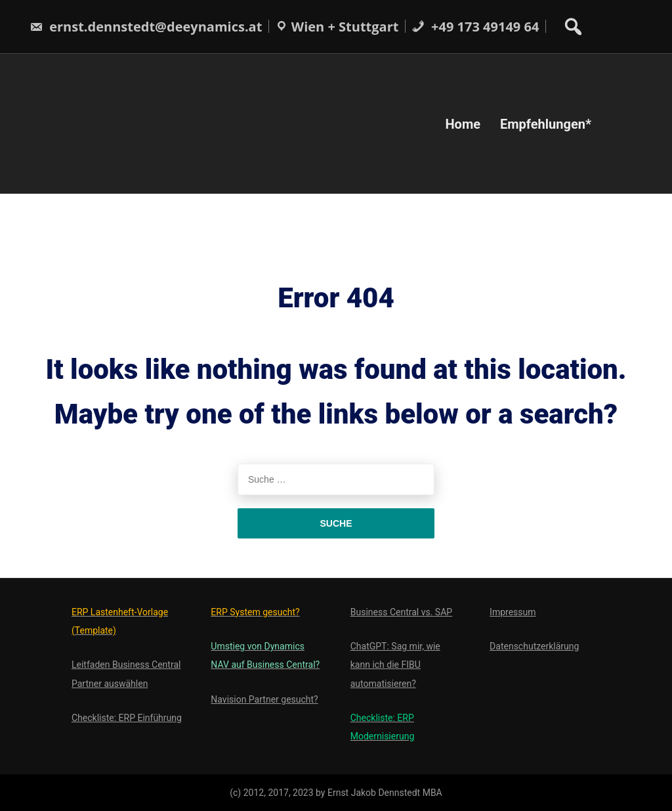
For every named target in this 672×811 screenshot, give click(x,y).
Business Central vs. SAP (401, 612)
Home (463, 123)
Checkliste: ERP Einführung (127, 718)
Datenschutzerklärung (534, 646)
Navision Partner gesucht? (264, 699)
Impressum (513, 612)
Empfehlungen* (546, 123)
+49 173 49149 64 (475, 27)
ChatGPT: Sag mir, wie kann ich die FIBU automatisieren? (395, 665)
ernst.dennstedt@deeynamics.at (146, 27)
